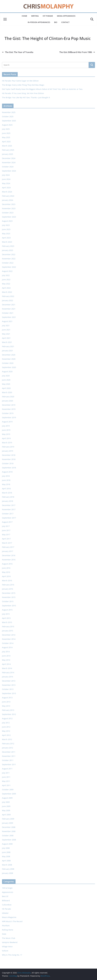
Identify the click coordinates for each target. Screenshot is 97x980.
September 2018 (9, 468)
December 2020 (9, 355)
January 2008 (8, 873)
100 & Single (7, 888)
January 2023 (8, 250)
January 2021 (8, 351)
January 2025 (8, 154)
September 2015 (9, 606)
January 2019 (8, 451)
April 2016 (6, 576)
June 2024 (6, 179)
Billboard (6, 901)
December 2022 (9, 254)
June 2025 (6, 133)
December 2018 (9, 455)
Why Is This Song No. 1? (12, 955)
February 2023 (8, 246)
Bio (56, 22)
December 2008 (9, 827)
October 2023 (8, 213)
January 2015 (8, 631)
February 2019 (8, 447)
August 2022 (7, 271)
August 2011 (7, 769)
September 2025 (9, 121)
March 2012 (7, 739)
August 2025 (7, 125)
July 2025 (6, 129)
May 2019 (6, 434)
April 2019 (6, 438)
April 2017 (6, 539)
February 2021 (8, 346)
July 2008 (6, 848)
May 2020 (6, 384)
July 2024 (6, 175)
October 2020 (8, 363)
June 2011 (6, 777)
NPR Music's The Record (12, 921)
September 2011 (9, 764)
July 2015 (6, 614)
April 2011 (6, 785)
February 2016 (8, 585)
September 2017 (9, 518)
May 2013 (6, 706)
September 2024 (9, 171)
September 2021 (9, 317)
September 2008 (9, 840)
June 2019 (6, 430)
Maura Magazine (9, 917)
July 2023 (6, 225)
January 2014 (8, 677)
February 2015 (8, 626)
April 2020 (6, 388)
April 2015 (6, 618)
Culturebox (7, 905)
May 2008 (6, 856)
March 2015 (7, 622)
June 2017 (6, 530)
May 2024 (6, 183)
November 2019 (9, 409)
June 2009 (6, 806)
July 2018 (6, 476)
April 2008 (6, 861)
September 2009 (9, 794)
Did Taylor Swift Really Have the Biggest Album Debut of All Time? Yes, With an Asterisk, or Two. (42, 89)
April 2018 (6, 489)
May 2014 (6, 660)
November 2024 (9, 162)
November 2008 (9, 831)
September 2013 (9, 693)
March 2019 (7, 443)
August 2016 (7, 564)
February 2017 (8, 547)
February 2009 (8, 819)
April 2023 (6, 238)
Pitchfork (6, 926)
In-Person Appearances (39, 22)
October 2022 (8, 263)
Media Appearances (66, 16)
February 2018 (8, 497)
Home (24, 16)
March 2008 (7, 865)
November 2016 (9, 560)
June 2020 (6, 380)
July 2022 (6, 275)
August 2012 (7, 718)
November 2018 (9, 459)
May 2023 (6, 234)
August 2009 (7, 798)
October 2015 (8, 601)
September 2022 (9, 267)
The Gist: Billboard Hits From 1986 (77, 52)
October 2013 (8, 689)
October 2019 (8, 413)
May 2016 (6, 572)
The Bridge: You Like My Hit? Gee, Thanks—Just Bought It (26, 97)
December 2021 (9, 305)
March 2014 (7, 668)
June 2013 (6, 702)
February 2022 (8, 296)
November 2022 (9, 259)
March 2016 (7, 581)
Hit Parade (48, 16)
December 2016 (9, 555)
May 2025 (6, 137)
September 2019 (9, 417)
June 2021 (6, 330)
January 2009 (8, 823)
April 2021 (6, 338)
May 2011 (6, 781)
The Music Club (9, 938)
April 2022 (6, 288)
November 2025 (9, 112)
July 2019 (6, 426)
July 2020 (6, 376)
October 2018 (8, 463)
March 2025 (7, 146)
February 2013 (8, 710)
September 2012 (9, 714)
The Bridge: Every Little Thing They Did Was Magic (23, 85)
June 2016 (6, 568)
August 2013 (7, 698)
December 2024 (9, 158)
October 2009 (8, 790)
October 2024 (8, 167)
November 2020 (9, 359)
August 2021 (7, 321)
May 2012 (6, 731)
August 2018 (7, 472)
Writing (35, 16)
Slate (4, 934)
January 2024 (8, 200)
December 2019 (9, 405)
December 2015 (9, 593)
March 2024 (7, 192)
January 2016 (8, 589)
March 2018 (7, 493)
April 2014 (6, 664)
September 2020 (9, 367)
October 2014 (8, 643)
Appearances (8, 892)
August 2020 (7, 371)
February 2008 (8, 869)
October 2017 (8, 514)
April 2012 (6, 735)
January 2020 (8, 401)
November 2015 (9, 597)
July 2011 (6, 773)
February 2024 (8, 196)
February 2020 (8, 397)
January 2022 (8, 300)
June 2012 (6, 727)
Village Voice (7, 946)
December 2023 (9, 204)
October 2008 (8, 836)
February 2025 (8, 150)
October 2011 (8, 760)
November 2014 (9, 639)
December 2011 (9, 752)
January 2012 (8, 748)
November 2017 (9, 509)
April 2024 (6, 188)
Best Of (5, 896)
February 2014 (8, 672)
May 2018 (6, 484)
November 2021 (9, 309)
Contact (65, 22)
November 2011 (9, 756)
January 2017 (8, 551)
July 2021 (6, 326)
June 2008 (6, 852)
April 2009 (6, 815)
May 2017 (6, 535)
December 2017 (9, 505)
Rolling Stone (8, 930)
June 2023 (6, 229)
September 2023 (9, 217)
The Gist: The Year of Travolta (18, 52)
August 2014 (7, 647)
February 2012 (8, 744)
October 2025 (8, 116)
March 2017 (7, 543)
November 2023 (9, 208)
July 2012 (6, 723)
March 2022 (7, 292)
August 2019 (7, 422)
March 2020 (7, 392)
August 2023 (7, 221)
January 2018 (8, 501)
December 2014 (9, 635)
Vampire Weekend (10, 942)
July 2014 (6, 652)
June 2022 (6, 280)
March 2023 (7, 242)
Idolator (5, 913)
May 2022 (6, 284)
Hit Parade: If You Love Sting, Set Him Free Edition (23, 93)
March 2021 (7, 342)
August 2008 (7, 844)
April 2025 (6, 142)
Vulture (5, 951)
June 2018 (6, 480)
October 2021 (8, 313)
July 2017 (6, 526)
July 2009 (6, 802)
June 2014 (6, 656)
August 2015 (7, 610)
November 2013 (9, 685)
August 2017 (7, 522)
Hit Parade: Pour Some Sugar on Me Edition (20, 81)
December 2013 (9, 681)
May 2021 (6, 334)
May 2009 (6, 810)
